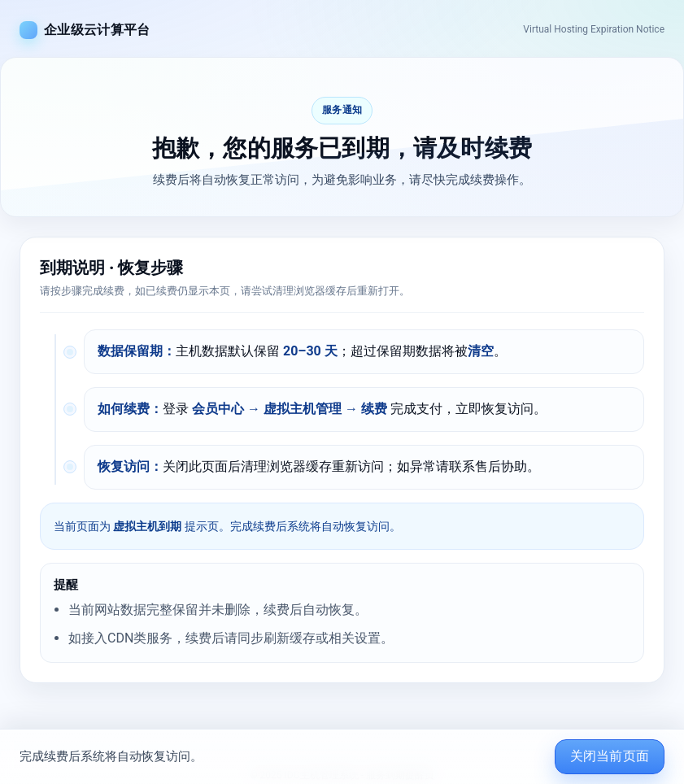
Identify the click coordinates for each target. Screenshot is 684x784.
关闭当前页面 (610, 756)
